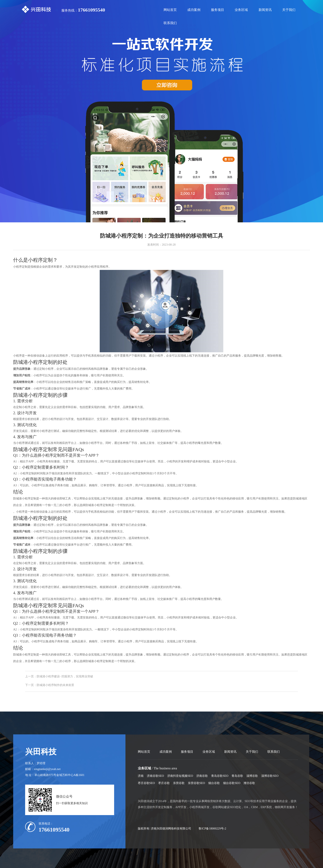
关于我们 (289, 10)
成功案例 (194, 10)
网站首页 (170, 10)
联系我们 (170, 23)
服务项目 (218, 10)
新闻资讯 (265, 10)
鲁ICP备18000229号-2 (212, 828)
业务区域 (241, 10)
